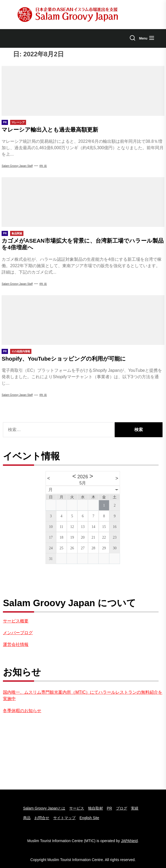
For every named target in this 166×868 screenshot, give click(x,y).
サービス (77, 808)
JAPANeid (129, 841)
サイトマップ (64, 818)
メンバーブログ (18, 633)
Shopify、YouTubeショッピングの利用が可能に (64, 359)
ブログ (122, 808)
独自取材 (96, 808)
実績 (135, 808)
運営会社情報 (16, 644)
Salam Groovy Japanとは (44, 808)
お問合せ (42, 818)
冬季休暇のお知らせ (22, 711)
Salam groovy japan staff (17, 166)
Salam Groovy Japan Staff (17, 284)
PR (109, 808)
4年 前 (43, 166)
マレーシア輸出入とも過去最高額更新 (50, 130)
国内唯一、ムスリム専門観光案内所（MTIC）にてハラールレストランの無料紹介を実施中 (83, 695)
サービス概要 (16, 621)
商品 (27, 818)
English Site (89, 818)
